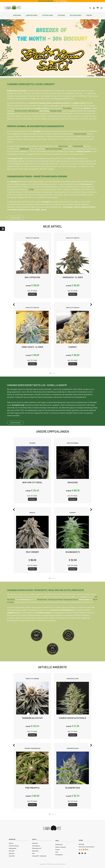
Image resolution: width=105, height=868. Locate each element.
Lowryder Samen (31, 15)
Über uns (11, 843)
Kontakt (57, 850)
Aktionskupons (36, 846)
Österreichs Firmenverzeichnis (87, 847)
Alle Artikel (12, 851)
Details (32, 294)
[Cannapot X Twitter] (85, 853)
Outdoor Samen (48, 15)
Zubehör (89, 15)
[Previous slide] (14, 305)
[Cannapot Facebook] (82, 853)
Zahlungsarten (13, 848)
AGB (33, 853)
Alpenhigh (81, 844)
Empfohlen (35, 843)
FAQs (57, 852)
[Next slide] (91, 305)
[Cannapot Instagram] (79, 853)
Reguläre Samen (75, 15)
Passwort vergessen (61, 847)
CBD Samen (61, 15)
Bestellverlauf (59, 845)
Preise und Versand (14, 846)
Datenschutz (35, 851)
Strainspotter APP (37, 848)
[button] (50, 373)
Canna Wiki (12, 856)
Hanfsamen (17, 15)
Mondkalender (59, 855)
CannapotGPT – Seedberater (39, 856)
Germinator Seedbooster (46, 1)
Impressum (12, 853)
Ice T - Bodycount (61, 1)
